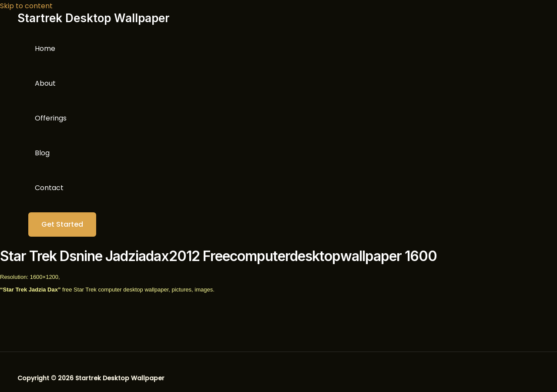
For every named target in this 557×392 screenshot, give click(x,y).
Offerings (51, 118)
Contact (49, 188)
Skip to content (26, 6)
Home (45, 49)
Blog (42, 153)
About (45, 83)
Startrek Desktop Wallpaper (94, 18)
